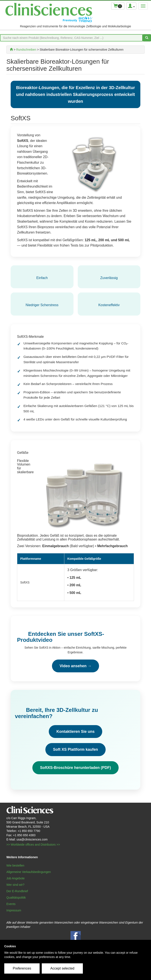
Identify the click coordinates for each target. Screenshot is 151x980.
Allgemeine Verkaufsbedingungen (29, 872)
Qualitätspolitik (16, 898)
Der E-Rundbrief (17, 891)
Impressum (14, 910)
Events (11, 904)
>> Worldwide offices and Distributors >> (33, 845)
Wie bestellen (15, 865)
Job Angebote (16, 878)
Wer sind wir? (15, 885)
